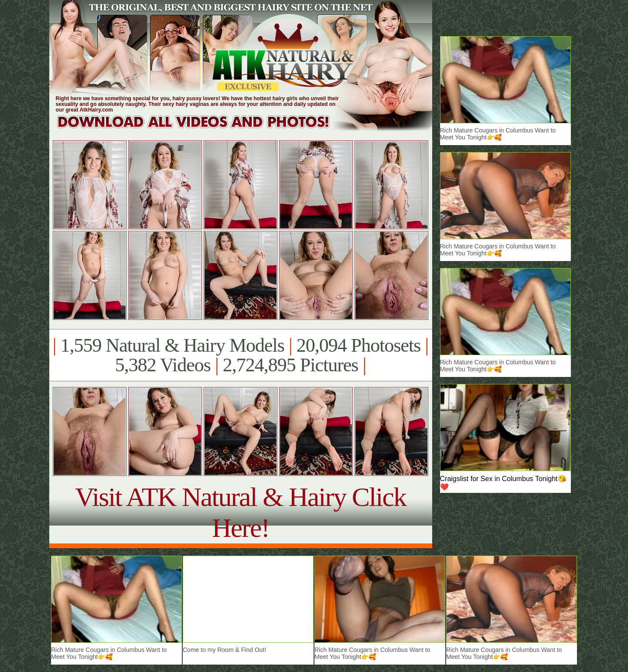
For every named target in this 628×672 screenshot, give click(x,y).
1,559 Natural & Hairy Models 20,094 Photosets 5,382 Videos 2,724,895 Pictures (241, 355)
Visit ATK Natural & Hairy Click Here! (241, 512)
